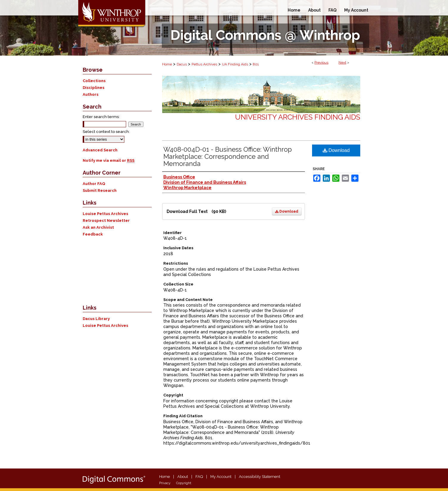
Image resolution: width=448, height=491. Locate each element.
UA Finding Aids (235, 64)
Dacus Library (96, 319)
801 (256, 64)
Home (167, 64)
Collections (94, 81)
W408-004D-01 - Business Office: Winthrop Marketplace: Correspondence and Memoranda (228, 156)
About (183, 477)
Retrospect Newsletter (106, 221)
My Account (221, 477)
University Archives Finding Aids (298, 117)
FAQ (199, 477)
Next (342, 62)
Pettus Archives (204, 64)
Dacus (182, 64)
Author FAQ (94, 184)
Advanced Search (100, 150)
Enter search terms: (101, 117)
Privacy (165, 483)
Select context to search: (106, 132)
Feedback (93, 234)
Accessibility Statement (260, 477)
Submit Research (100, 190)
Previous (321, 62)
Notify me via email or (109, 160)
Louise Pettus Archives (105, 214)
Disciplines (94, 88)
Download (287, 211)
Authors (91, 94)
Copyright (184, 483)
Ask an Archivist (98, 227)
